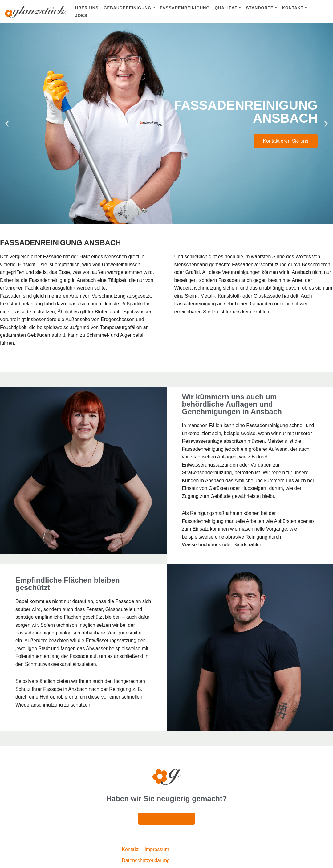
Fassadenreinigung (185, 8)
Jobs (81, 16)
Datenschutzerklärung (146, 861)
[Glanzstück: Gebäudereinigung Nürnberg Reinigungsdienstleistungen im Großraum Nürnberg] (35, 12)
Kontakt (130, 851)
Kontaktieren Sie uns (286, 141)
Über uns (87, 8)
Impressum (157, 851)
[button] (154, 8)
